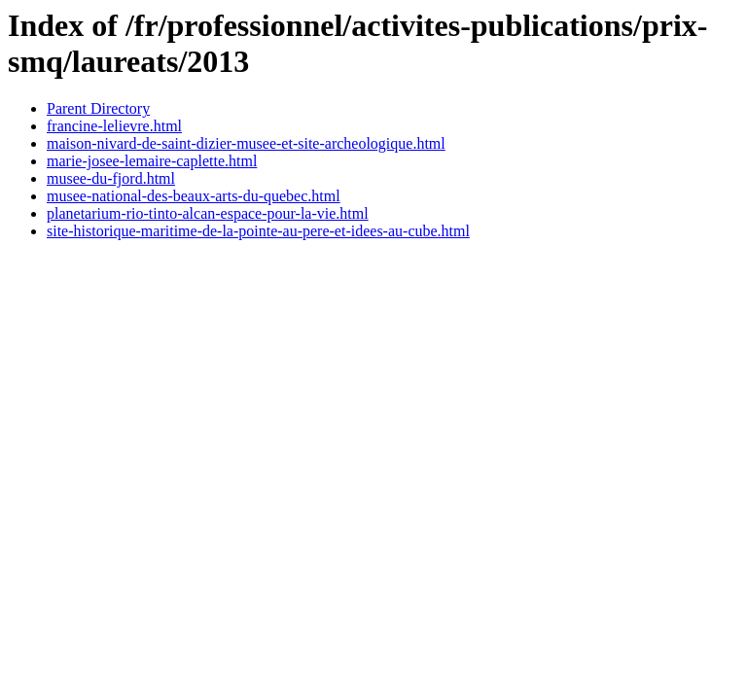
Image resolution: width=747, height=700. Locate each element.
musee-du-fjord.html (111, 178)
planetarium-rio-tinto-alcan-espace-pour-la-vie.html (208, 213)
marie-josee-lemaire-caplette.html (152, 161)
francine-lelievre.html (114, 126)
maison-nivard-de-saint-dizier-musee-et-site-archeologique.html (246, 143)
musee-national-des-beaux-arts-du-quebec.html (194, 196)
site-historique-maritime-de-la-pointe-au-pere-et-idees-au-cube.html (258, 231)
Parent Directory (98, 108)
